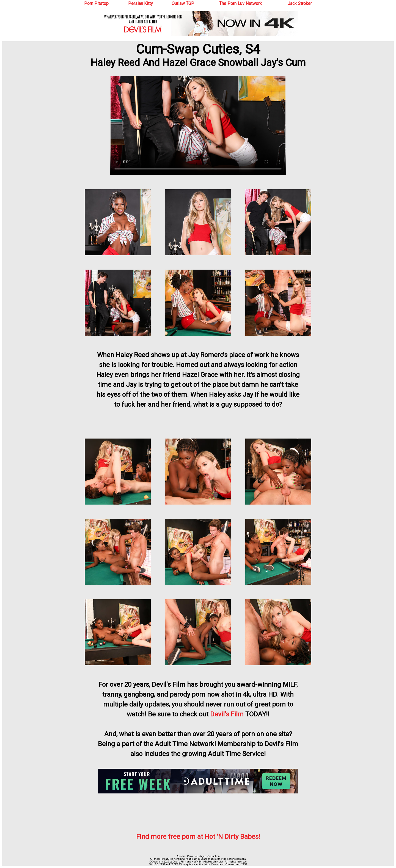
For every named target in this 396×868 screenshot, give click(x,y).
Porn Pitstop (96, 3)
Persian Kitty (141, 3)
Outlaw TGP (183, 3)
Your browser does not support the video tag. (198, 125)
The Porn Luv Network (240, 3)
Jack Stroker (300, 3)
